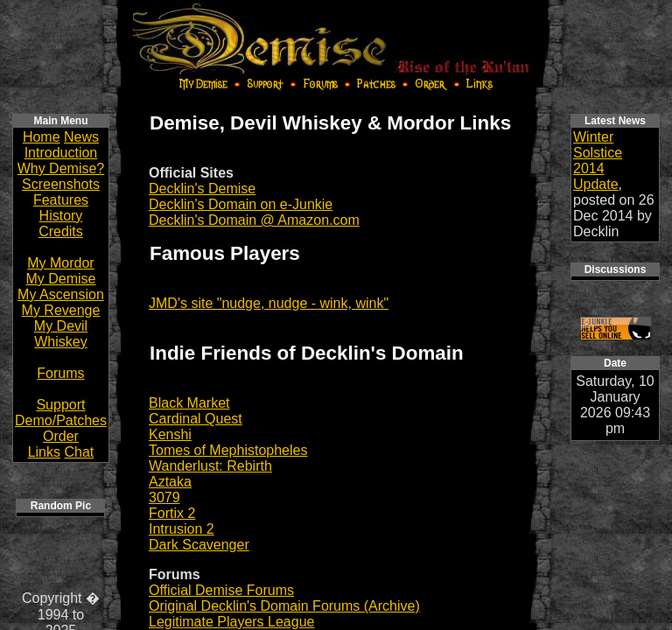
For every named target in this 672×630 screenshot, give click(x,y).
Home (42, 137)
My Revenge (61, 310)
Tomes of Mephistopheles (228, 450)
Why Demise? (61, 168)
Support (60, 405)
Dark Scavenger (199, 545)
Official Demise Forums (221, 590)
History (61, 216)
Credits (61, 231)
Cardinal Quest (196, 419)
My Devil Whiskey (61, 334)
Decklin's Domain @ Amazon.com (254, 220)
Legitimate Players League (231, 622)
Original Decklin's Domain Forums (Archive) (284, 606)
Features (61, 200)
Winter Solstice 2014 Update (598, 161)
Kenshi (170, 434)
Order (61, 436)
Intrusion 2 (182, 529)
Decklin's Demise (202, 189)
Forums (60, 373)
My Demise (60, 279)
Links (44, 452)
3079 (164, 497)
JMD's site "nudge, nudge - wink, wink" (269, 303)
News (81, 137)
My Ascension (61, 294)
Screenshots (61, 184)
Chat (79, 452)
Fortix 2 (172, 513)
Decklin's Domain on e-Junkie (241, 204)
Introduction (61, 153)
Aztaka (170, 482)
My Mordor (60, 263)
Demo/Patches (61, 420)
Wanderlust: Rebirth (210, 466)
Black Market (189, 403)
